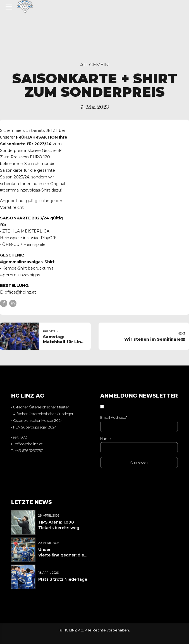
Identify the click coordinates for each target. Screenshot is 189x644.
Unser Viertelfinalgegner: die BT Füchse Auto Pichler (63, 555)
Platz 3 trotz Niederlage (63, 579)
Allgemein (94, 65)
